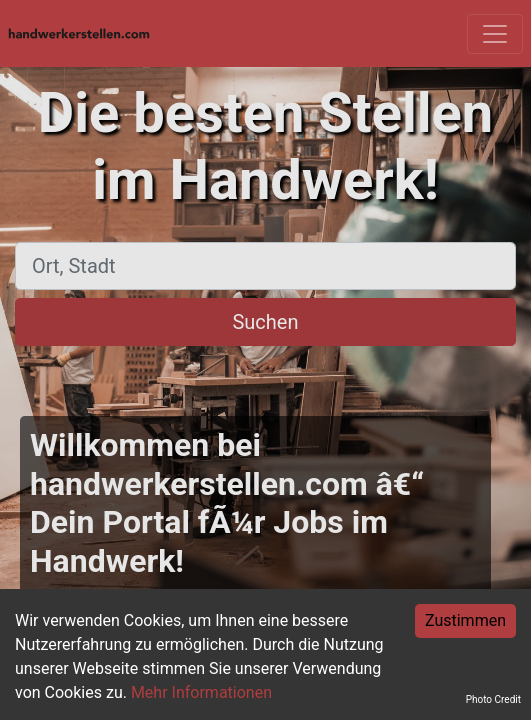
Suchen (265, 322)
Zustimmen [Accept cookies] (465, 620)
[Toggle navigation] (495, 34)
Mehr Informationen (201, 692)
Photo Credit (493, 699)
